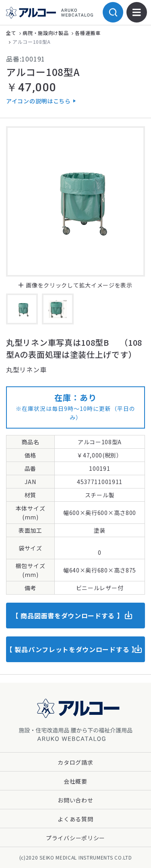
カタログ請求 (75, 762)
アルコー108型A (32, 42)
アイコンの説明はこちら (38, 101)
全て (11, 33)
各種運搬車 (88, 33)
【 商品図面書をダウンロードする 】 (68, 616)
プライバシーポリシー (75, 838)
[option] (75, 201)
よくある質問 (75, 819)
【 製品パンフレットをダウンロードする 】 (72, 649)
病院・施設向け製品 (46, 33)
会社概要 (75, 781)
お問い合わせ (75, 800)
